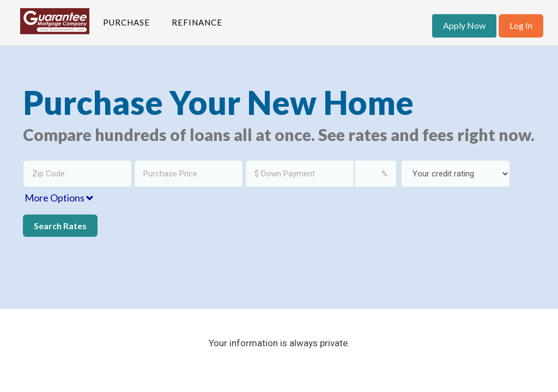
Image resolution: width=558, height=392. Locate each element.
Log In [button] (521, 25)
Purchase (126, 22)
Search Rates (60, 226)
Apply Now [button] (464, 25)
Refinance (197, 22)
